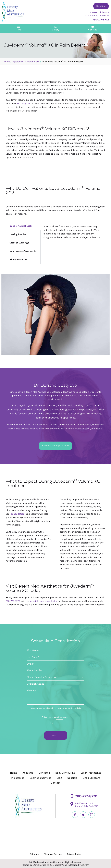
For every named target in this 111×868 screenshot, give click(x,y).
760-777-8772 (13, 601)
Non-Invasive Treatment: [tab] (23, 251)
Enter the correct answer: (55, 717)
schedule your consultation (44, 601)
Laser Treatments (91, 773)
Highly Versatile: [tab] (18, 259)
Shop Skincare (91, 778)
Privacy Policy (74, 854)
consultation (18, 514)
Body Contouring (65, 773)
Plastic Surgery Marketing (36, 865)
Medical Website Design (65, 865)
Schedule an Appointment (55, 446)
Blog (59, 778)
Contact (56, 783)
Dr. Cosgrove (24, 103)
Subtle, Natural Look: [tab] (21, 226)
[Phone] (55, 671)
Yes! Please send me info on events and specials (56, 708)
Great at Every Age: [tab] (19, 243)
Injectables (18, 778)
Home (7, 62)
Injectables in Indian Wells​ (26, 62)
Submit (56, 735)
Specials (72, 778)
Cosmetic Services (40, 778)
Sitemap (34, 854)
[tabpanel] (73, 232)
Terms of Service (53, 854)
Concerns (44, 773)
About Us (28, 773)
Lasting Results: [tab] (18, 234)
